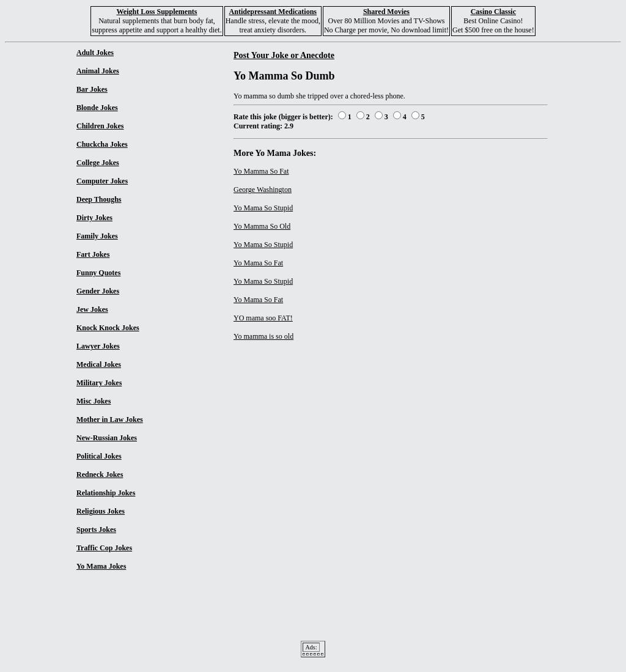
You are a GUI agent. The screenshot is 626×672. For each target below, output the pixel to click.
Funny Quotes (98, 273)
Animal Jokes (98, 71)
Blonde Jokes (97, 108)
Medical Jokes (99, 364)
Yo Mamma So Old (262, 226)
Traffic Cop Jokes (104, 548)
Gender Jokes (98, 291)
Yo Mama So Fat (258, 263)
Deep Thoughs (99, 199)
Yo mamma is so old (263, 336)
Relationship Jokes (106, 493)
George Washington (263, 190)
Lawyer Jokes (98, 346)
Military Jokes (99, 383)
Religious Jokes (101, 511)
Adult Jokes (95, 53)
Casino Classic (493, 12)
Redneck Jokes (100, 474)
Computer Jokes (102, 181)
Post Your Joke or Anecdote (284, 55)
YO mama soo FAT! (263, 318)
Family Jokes (97, 236)
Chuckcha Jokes (102, 144)
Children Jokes (100, 126)
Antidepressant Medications (273, 12)
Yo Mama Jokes (101, 566)
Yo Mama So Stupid (263, 208)
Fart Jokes (93, 254)
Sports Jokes (96, 530)
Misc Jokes (94, 401)
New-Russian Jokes (107, 438)
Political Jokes (99, 456)
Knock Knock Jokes (108, 328)
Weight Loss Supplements (156, 12)
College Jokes (98, 163)
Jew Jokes (92, 309)
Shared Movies (386, 12)
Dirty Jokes (94, 218)
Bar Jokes (92, 89)
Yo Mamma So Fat (261, 171)
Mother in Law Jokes (110, 419)
